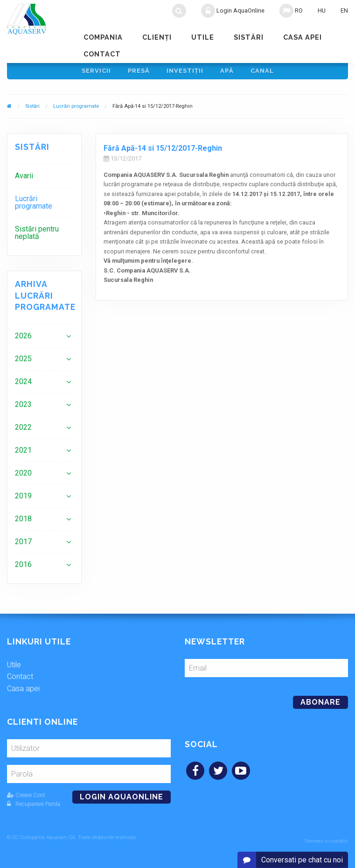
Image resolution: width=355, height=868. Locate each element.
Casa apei (303, 37)
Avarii (24, 179)
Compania (103, 37)
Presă (139, 73)
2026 (23, 339)
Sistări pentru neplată (37, 236)
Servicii (96, 73)
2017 (23, 545)
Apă (227, 73)
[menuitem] (44, 179)
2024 (23, 385)
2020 (23, 476)
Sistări (249, 37)
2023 (23, 408)
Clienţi (157, 37)
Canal (262, 73)
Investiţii (185, 73)
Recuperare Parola (34, 807)
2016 (23, 568)
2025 (23, 362)
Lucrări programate (76, 110)
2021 (23, 453)
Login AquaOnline (233, 11)
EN (344, 10)
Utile (203, 37)
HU (322, 10)
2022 (23, 430)
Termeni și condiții (326, 841)
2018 (23, 522)
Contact (102, 54)
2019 (23, 499)
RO (291, 11)
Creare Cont (26, 798)
